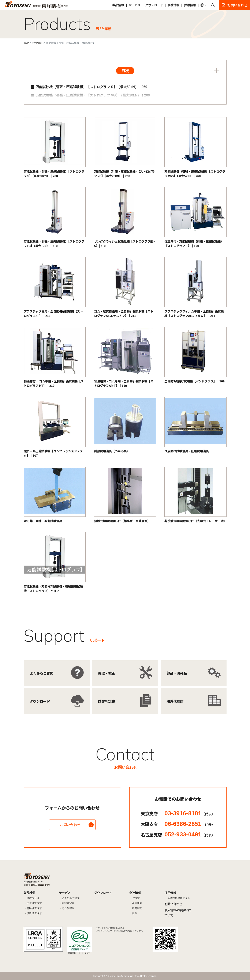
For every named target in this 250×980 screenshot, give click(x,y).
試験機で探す (34, 913)
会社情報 (173, 5)
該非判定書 (68, 903)
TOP (26, 43)
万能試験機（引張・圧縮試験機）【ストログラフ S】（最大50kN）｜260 (92, 87)
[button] (204, 5)
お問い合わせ (70, 825)
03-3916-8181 (190, 813)
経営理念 (137, 908)
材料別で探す (34, 908)
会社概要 (137, 903)
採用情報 (190, 5)
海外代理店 (68, 908)
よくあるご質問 (71, 898)
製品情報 (118, 5)
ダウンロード (154, 5)
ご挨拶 (136, 898)
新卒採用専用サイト (179, 898)
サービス (135, 5)
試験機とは (33, 898)
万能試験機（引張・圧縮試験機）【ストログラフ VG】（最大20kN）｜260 (93, 95)
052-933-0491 (190, 834)
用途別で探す (34, 903)
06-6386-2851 (190, 824)
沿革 (135, 913)
